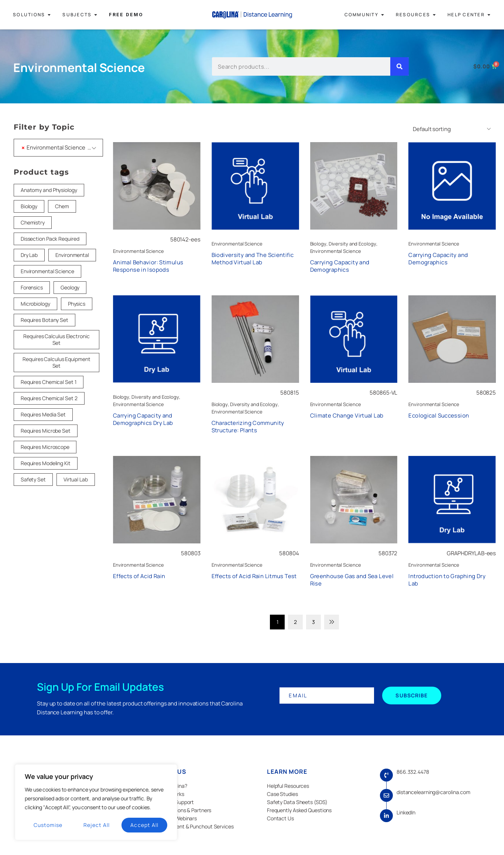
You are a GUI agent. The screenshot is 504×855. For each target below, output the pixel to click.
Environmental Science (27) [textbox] (60, 148)
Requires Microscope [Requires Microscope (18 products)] (45, 447)
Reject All (97, 825)
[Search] (400, 66)
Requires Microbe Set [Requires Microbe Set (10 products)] (46, 431)
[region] (96, 802)
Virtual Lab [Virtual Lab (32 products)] (76, 479)
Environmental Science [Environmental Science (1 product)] (47, 271)
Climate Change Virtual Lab (347, 416)
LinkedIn (406, 812)
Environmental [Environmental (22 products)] (72, 255)
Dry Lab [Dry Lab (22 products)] (29, 255)
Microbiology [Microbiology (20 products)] (35, 304)
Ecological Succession (439, 416)
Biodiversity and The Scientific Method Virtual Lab (253, 259)
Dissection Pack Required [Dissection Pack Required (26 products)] (50, 239)
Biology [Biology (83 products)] (29, 206)
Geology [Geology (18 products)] (70, 287)
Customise (48, 825)
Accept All (144, 825)
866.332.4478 (413, 772)
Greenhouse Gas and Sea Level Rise (352, 580)
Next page (332, 622)
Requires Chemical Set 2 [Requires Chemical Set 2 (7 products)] (49, 398)
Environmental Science (138, 251)
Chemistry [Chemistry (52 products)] (33, 222)
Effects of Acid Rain (139, 576)
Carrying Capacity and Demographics (340, 266)
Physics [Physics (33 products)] (77, 304)
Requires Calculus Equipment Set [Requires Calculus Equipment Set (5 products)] (56, 362)
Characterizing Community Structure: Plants (248, 427)
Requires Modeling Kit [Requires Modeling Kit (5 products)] (46, 463)
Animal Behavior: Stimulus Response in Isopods (148, 266)
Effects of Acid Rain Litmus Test (254, 576)
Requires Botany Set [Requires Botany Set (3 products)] (44, 320)
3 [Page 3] (313, 622)
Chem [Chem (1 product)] (62, 206)
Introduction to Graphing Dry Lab (447, 580)
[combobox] (58, 148)
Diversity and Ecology (352, 244)
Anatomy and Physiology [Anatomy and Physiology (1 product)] (49, 190)
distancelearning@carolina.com (433, 792)
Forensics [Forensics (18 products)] (32, 287)
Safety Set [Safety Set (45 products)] (33, 479)
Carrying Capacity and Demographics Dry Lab (143, 419)
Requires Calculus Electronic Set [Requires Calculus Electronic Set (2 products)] (56, 339)
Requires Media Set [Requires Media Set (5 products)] (43, 414)
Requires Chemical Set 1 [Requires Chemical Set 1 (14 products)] (49, 382)
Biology (318, 244)
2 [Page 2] (295, 622)
